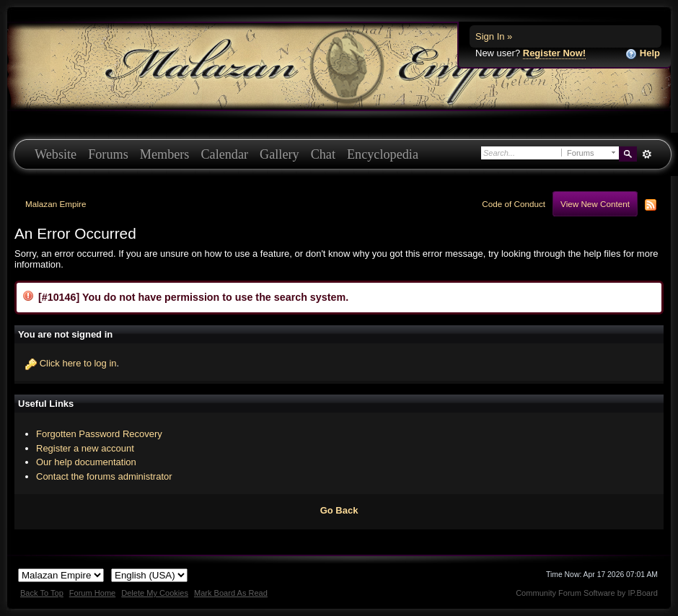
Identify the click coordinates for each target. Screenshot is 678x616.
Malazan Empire (56, 204)
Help (643, 54)
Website (56, 154)
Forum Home (92, 593)
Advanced (647, 154)
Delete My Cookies (155, 593)
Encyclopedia (383, 154)
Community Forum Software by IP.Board (587, 593)
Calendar (224, 154)
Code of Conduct (514, 204)
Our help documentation (86, 462)
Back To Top (42, 593)
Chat (323, 154)
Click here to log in (78, 363)
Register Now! (554, 53)
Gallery (279, 154)
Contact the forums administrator (104, 476)
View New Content (595, 204)
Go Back (339, 510)
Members (165, 154)
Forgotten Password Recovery (99, 434)
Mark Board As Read (231, 593)
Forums (108, 154)
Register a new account (85, 448)
